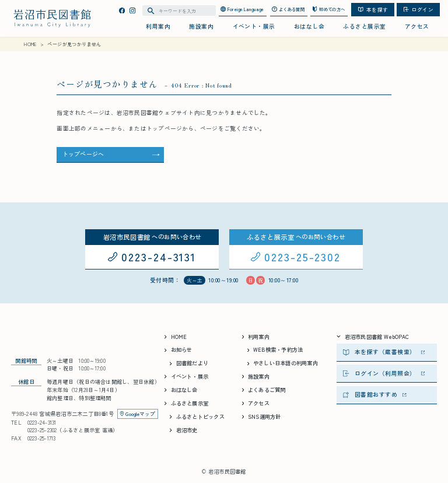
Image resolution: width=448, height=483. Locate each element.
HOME (176, 337)
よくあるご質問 (264, 390)
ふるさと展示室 (364, 26)
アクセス (417, 26)
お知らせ (178, 349)
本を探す (373, 9)
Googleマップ (137, 414)
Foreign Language (242, 9)
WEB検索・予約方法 (275, 349)
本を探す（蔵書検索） (384, 352)
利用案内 (158, 26)
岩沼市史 (183, 430)
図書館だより (189, 363)
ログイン (419, 9)
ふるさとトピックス (197, 416)
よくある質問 (288, 9)
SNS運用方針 (262, 416)
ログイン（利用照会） (384, 373)
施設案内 (201, 26)
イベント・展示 (254, 26)
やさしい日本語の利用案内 (283, 363)
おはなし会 (309, 26)
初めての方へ (328, 9)
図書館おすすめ (374, 394)
